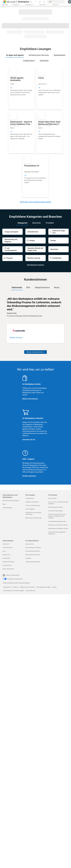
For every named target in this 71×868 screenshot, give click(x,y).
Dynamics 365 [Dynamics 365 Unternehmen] (6, 555)
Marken (54, 587)
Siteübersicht (7, 587)
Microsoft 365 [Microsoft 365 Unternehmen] (6, 558)
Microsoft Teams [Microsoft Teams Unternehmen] (7, 565)
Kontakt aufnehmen (29, 476)
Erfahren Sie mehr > (16, 338)
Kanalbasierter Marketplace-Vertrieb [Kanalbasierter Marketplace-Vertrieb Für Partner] (58, 528)
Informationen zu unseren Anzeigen (14, 590)
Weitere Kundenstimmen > (35, 352)
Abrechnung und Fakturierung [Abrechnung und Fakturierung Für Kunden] (33, 518)
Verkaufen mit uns (29, 440)
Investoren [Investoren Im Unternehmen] (28, 558)
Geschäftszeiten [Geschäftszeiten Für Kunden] (30, 498)
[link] (22, 88)
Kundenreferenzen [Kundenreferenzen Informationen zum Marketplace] (8, 508)
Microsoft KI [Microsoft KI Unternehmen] (6, 544)
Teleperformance (42, 287)
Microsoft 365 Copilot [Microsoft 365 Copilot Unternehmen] (8, 562)
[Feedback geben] (31, 2)
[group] (11, 87)
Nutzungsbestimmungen (44, 587)
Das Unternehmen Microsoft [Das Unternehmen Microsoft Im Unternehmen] (33, 548)
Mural (57, 287)
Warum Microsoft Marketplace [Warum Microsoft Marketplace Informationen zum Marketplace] (11, 501)
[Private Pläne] (44, 2)
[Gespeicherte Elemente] (40, 2)
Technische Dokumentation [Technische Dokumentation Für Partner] (56, 511)
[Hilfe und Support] (35, 2)
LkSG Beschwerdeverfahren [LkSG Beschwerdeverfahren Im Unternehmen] (33, 562)
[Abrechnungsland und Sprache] (56, 2)
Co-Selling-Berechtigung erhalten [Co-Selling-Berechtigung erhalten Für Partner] (57, 521)
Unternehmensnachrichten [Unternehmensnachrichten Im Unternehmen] (33, 551)
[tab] (15, 55)
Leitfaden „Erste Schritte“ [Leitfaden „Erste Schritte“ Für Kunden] (32, 502)
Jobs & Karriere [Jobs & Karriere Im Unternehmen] (30, 544)
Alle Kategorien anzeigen (36, 265)
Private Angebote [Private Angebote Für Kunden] (30, 509)
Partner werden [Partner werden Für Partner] (52, 498)
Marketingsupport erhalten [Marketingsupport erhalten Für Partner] (55, 507)
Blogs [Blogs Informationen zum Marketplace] (4, 504)
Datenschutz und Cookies (27, 587)
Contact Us (15, 587)
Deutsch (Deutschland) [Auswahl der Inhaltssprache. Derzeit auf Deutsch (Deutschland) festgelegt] (13, 575)
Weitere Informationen (30, 399)
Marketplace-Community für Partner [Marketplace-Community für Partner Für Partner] (58, 525)
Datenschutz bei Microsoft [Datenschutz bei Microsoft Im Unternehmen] (33, 555)
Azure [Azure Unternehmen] (4, 551)
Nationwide (17, 287)
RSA (28, 287)
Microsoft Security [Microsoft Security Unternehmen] (8, 548)
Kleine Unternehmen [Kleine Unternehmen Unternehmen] (8, 569)
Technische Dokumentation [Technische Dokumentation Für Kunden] (33, 505)
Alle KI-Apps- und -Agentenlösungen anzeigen (36, 202)
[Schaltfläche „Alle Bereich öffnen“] (5, 5)
